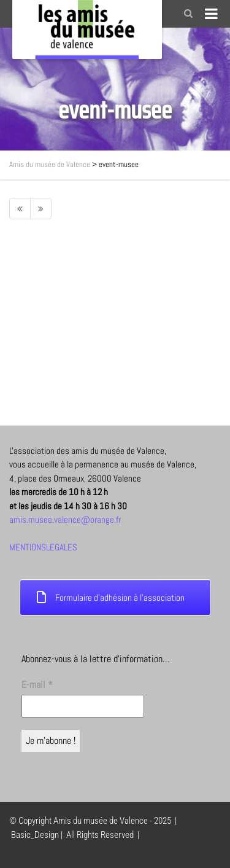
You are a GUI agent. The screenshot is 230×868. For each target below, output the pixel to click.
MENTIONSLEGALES (43, 547)
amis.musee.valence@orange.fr (65, 519)
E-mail (37, 685)
